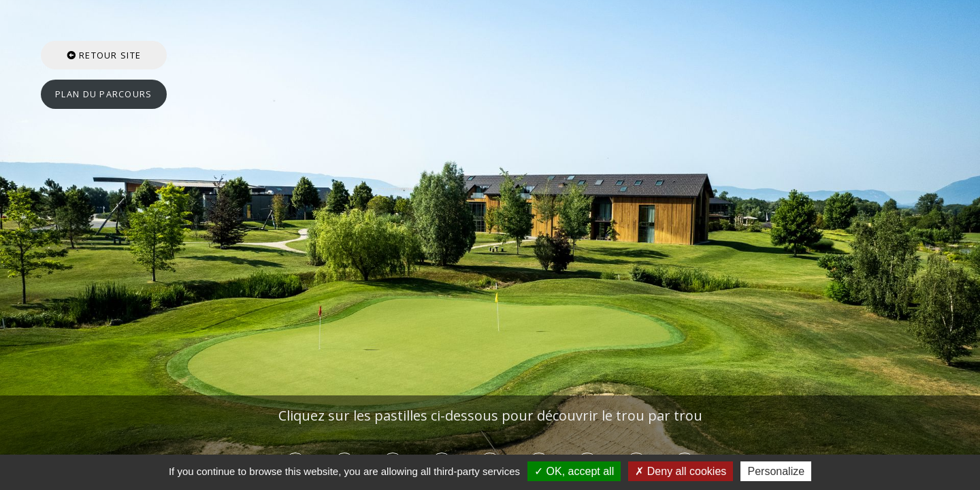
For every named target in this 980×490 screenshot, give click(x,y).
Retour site (104, 55)
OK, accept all (574, 471)
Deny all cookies (681, 471)
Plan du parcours (103, 94)
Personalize (776, 471)
